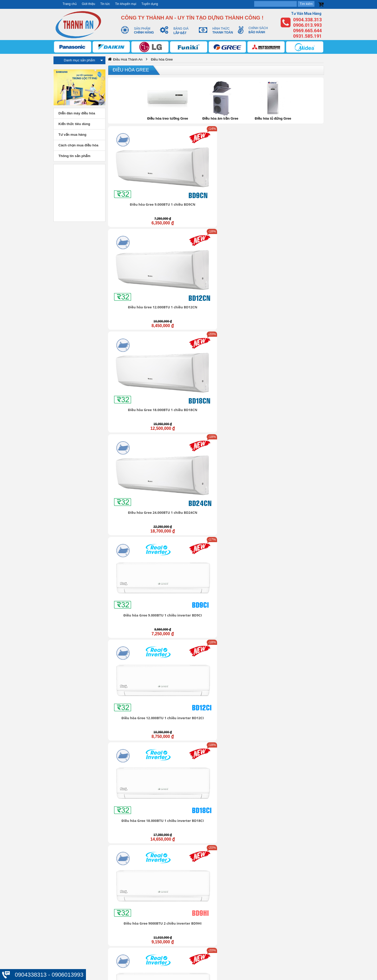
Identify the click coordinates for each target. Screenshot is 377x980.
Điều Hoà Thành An (128, 59)
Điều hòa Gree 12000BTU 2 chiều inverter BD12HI (133, 289)
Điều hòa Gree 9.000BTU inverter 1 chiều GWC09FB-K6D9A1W (188, 414)
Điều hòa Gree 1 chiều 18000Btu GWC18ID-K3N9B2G (188, 723)
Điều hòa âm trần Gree (220, 118)
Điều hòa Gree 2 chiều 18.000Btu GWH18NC (243, 597)
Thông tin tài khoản (268, 906)
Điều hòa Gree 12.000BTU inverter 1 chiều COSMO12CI (133, 351)
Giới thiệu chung (165, 901)
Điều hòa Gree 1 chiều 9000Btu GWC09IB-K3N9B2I (133, 659)
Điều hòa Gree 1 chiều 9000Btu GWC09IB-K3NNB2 (188, 659)
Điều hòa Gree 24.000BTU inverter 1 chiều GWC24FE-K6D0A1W (133, 476)
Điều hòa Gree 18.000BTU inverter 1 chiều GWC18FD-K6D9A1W (298, 414)
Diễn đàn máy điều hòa (77, 113)
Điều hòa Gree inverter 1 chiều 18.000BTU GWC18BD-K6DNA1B (133, 414)
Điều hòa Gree (131, 70)
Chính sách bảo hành (270, 917)
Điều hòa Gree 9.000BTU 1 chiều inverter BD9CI (133, 227)
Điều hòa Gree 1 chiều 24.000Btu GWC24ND (298, 535)
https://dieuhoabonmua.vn (64, 870)
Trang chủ (70, 4)
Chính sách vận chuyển (272, 912)
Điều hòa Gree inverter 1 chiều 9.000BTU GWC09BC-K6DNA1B (243, 353)
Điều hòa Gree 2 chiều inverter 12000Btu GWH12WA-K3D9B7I (243, 476)
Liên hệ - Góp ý (164, 917)
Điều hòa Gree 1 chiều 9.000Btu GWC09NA (133, 535)
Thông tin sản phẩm (74, 156)
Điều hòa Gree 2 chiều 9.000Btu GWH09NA (133, 597)
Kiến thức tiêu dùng (74, 124)
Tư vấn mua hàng (72, 135)
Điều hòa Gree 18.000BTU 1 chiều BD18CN (243, 166)
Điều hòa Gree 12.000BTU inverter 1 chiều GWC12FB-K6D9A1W (243, 414)
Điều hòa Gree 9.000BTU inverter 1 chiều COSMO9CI (298, 289)
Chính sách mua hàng (271, 922)
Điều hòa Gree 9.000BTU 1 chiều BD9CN (133, 166)
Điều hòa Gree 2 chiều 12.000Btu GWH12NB (188, 597)
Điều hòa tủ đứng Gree (273, 118)
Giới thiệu (88, 4)
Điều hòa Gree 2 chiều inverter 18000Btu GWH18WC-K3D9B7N (298, 476)
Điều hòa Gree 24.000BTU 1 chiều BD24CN (298, 166)
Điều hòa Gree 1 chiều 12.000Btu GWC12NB (188, 535)
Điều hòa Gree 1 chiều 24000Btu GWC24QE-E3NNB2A (243, 723)
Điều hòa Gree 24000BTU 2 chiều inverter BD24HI (243, 289)
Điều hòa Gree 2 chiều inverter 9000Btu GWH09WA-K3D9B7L (188, 476)
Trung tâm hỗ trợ (165, 906)
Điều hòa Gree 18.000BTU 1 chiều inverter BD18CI (243, 227)
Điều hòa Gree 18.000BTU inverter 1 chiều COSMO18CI (188, 351)
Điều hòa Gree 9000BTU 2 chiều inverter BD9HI (298, 227)
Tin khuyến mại (126, 4)
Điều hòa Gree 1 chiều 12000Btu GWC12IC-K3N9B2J (298, 659)
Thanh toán (262, 933)
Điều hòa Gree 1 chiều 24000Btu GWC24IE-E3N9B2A (298, 720)
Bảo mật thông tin (267, 901)
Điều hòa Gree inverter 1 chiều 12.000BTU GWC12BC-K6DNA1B (298, 353)
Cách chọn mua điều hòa (78, 145)
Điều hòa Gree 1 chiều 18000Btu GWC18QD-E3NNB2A (133, 723)
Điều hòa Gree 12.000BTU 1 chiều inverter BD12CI (188, 227)
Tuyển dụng (150, 4)
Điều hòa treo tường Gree (168, 118)
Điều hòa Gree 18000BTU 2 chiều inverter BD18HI (188, 289)
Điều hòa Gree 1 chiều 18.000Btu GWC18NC (243, 535)
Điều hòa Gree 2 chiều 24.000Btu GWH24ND (298, 597)
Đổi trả (258, 928)
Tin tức (105, 4)
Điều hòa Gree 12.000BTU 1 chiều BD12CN (188, 166)
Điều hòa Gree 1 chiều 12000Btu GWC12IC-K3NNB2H (243, 661)
